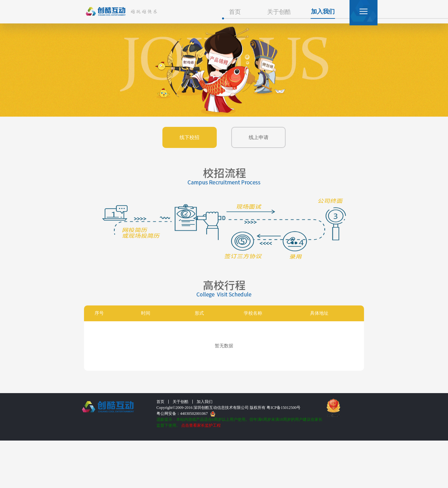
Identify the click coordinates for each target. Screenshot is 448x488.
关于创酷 (279, 12)
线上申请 (259, 137)
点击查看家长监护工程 (201, 425)
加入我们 (323, 12)
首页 (235, 12)
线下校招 (189, 137)
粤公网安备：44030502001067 (186, 414)
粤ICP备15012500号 (283, 408)
